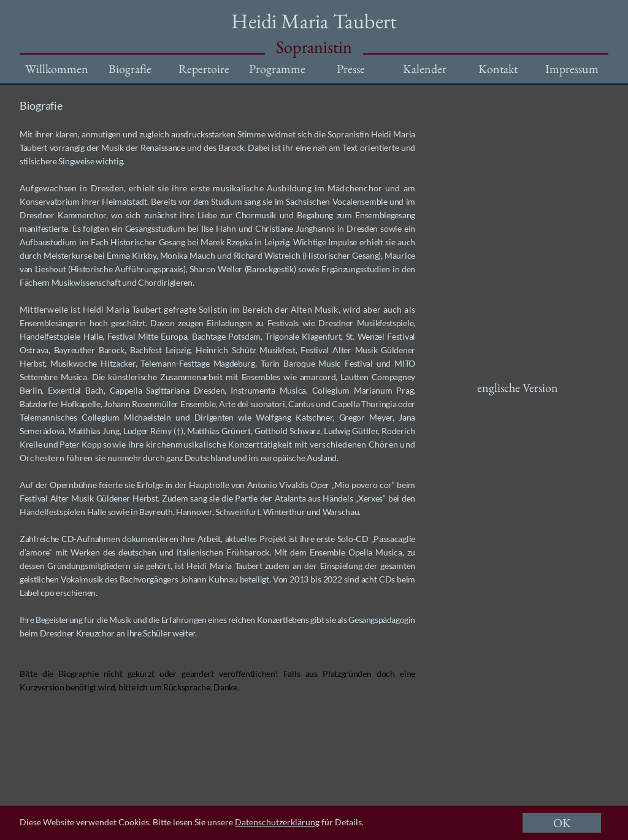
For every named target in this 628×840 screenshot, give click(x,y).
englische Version (518, 388)
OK (562, 823)
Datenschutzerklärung (277, 822)
